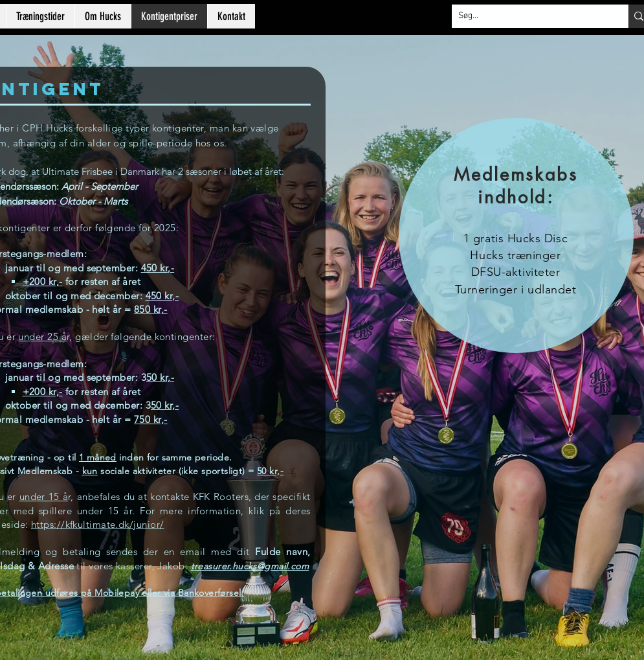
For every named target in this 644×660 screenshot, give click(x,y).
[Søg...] (530, 16)
